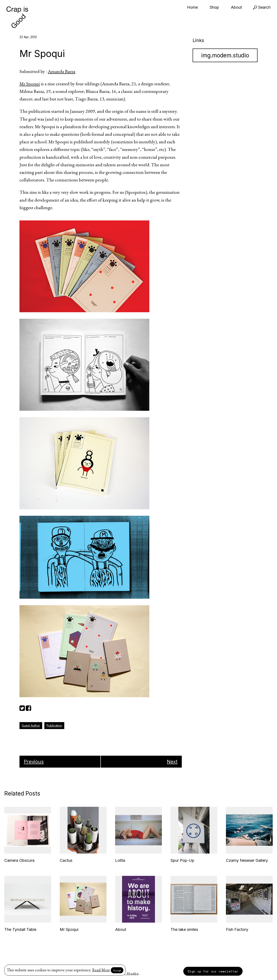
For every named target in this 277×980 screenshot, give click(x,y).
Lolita (120, 860)
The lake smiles (184, 929)
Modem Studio (127, 973)
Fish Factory (237, 929)
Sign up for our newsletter (213, 971)
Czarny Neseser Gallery (247, 860)
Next (172, 762)
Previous (34, 762)
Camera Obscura (19, 860)
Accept (117, 970)
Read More (101, 970)
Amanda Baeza (62, 71)
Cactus (66, 860)
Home (192, 7)
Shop (214, 7)
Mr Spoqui (30, 84)
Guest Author (31, 725)
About (236, 7)
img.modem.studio (225, 55)
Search (262, 7)
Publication (54, 725)
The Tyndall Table (20, 929)
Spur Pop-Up (182, 860)
